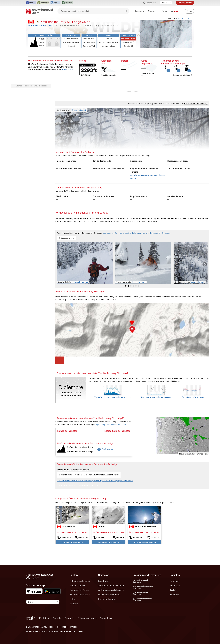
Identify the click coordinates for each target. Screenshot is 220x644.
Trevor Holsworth (185, 18)
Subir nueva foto (66, 238)
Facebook (175, 581)
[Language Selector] (43, 602)
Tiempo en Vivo (89, 42)
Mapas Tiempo (77, 586)
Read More (67, 70)
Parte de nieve (89, 39)
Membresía (104, 581)
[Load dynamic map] (60, 360)
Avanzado (71, 35)
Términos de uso (33, 631)
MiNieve (74, 604)
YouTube (174, 595)
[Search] (126, 11)
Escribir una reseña (88, 486)
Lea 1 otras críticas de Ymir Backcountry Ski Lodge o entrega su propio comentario (95, 481)
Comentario (106, 618)
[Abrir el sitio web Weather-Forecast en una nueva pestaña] (67, 3)
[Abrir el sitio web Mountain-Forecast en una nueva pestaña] (43, 3)
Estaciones (33, 25)
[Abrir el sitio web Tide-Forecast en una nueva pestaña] (55, 3)
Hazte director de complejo (196, 103)
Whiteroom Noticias (80, 595)
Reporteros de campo (109, 595)
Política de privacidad (53, 631)
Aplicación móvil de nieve (111, 590)
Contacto (69, 618)
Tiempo (140, 11)
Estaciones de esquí (80, 581)
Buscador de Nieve (71, 42)
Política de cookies (75, 631)
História (71, 46)
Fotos (164, 11)
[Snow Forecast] (39, 11)
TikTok (173, 590)
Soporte (57, 618)
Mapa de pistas (109, 46)
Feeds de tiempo (107, 599)
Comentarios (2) (128, 42)
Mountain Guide (128, 39)
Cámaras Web (89, 46)
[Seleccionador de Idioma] (166, 3)
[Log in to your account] (189, 11)
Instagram (175, 586)
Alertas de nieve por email (111, 586)
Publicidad (44, 618)
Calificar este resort (67, 486)
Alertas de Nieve (71, 39)
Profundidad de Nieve (109, 42)
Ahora (89, 35)
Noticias (153, 11)
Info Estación (128, 35)
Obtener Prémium (185, 3)
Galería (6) (128, 46)
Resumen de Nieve (79, 590)
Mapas (109, 35)
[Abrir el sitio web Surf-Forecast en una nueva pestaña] (31, 3)
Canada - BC (47, 25)
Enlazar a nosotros (87, 618)
